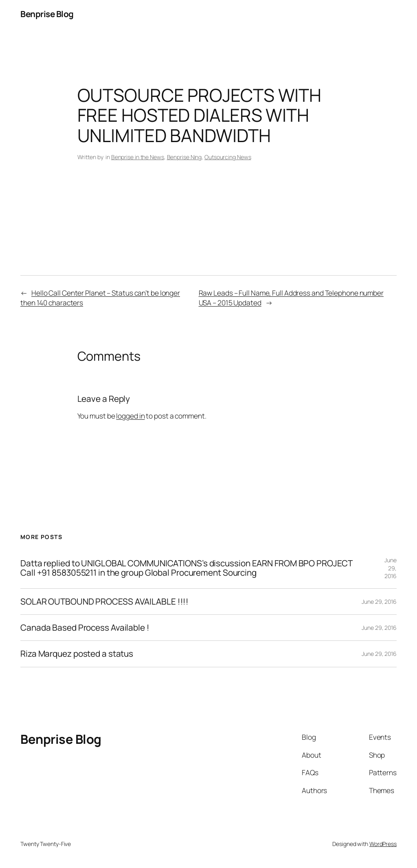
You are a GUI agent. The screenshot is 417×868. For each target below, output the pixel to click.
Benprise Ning (184, 157)
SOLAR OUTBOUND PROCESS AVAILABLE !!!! (104, 602)
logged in (130, 416)
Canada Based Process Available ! (85, 628)
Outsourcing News (228, 157)
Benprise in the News (138, 157)
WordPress (383, 844)
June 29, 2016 (391, 568)
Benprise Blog (47, 14)
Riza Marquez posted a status (77, 654)
